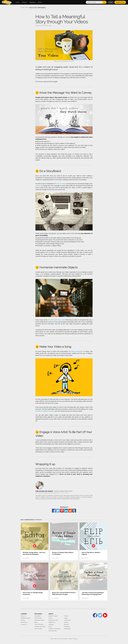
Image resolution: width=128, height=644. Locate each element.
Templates (38, 616)
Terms (70, 639)
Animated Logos (53, 620)
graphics (38, 186)
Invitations (67, 627)
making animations (77, 351)
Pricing (23, 620)
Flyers (50, 627)
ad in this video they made (56, 320)
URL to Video (38, 629)
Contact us (24, 624)
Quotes (66, 622)
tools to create (61, 184)
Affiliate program (26, 618)
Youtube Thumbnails (54, 629)
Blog (36, 622)
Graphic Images (53, 616)
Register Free (120, 2)
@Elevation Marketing (64, 493)
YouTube (105, 615)
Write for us (24, 622)
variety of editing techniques (45, 411)
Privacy (75, 639)
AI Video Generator (40, 627)
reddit (70, 511)
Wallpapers (67, 629)
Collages (51, 624)
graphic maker (71, 61)
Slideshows (52, 622)
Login (111, 2)
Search (104, 2)
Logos (66, 618)
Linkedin (66, 511)
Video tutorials (39, 624)
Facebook (54, 511)
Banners (66, 624)
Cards (50, 618)
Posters (66, 616)
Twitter (58, 511)
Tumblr (74, 511)
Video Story (67, 620)
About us (23, 616)
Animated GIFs (53, 631)
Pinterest (62, 511)
